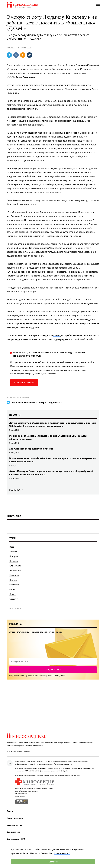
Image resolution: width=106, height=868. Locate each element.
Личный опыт (16, 570)
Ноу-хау (13, 580)
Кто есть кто (15, 566)
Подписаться (53, 670)
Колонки (14, 561)
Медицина (14, 575)
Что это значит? (62, 853)
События (14, 599)
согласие (33, 676)
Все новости (16, 490)
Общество (14, 585)
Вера (12, 547)
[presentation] (53, 661)
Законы (13, 552)
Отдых (13, 589)
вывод (57, 335)
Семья (12, 594)
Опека (9, 397)
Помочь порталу (24, 383)
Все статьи (15, 608)
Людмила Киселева (21, 397)
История (14, 556)
